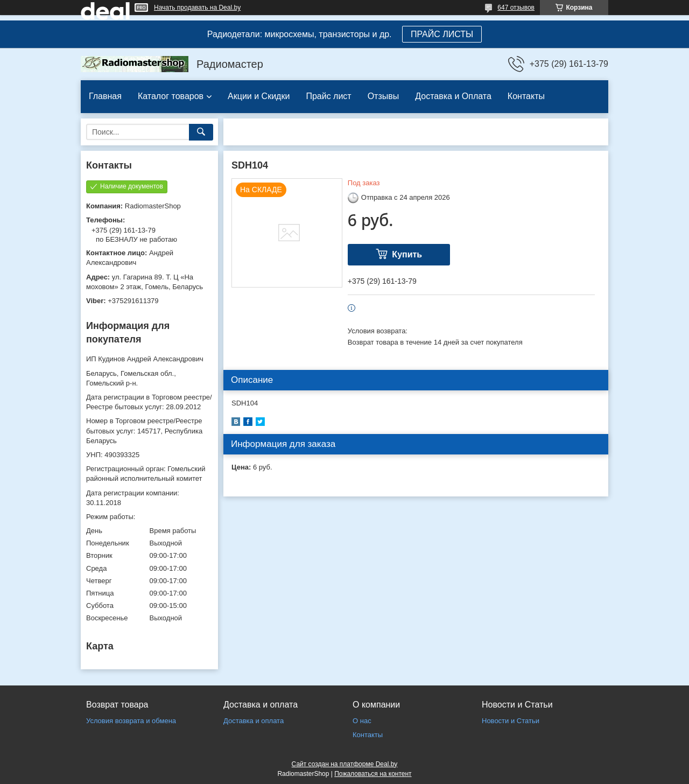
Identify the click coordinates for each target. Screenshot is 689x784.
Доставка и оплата (254, 721)
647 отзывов (516, 8)
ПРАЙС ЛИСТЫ (442, 34)
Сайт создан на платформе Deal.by (345, 764)
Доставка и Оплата (453, 96)
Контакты (526, 96)
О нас (362, 721)
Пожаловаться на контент (373, 774)
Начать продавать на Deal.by (197, 8)
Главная (105, 96)
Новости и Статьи (511, 721)
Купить (407, 254)
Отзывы (384, 96)
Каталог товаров (171, 96)
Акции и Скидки (259, 96)
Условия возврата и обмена (131, 721)
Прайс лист (328, 96)
